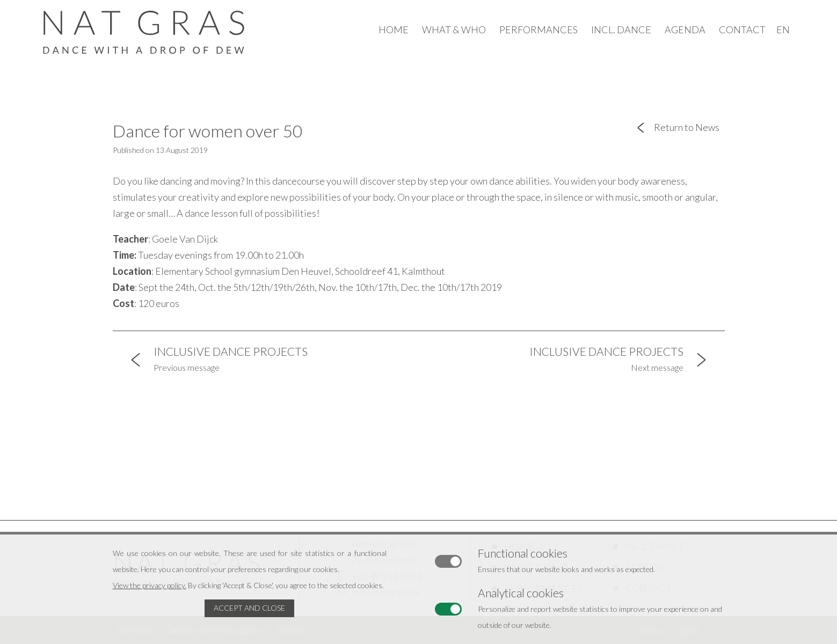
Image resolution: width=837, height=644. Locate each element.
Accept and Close (249, 608)
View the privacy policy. (150, 585)
